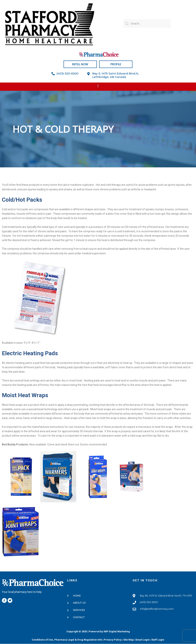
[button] (98, 86)
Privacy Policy (113, 640)
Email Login (143, 640)
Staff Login (158, 640)
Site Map (129, 640)
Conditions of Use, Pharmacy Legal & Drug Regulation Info (67, 640)
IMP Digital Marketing (117, 632)
